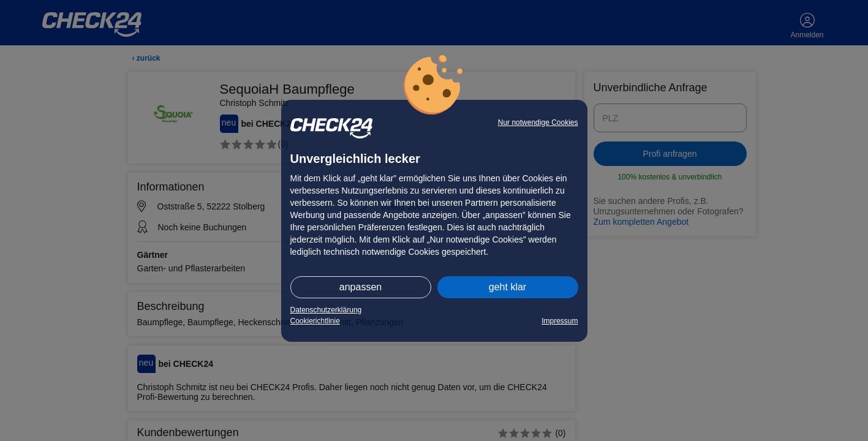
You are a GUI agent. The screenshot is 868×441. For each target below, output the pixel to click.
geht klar (508, 287)
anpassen (360, 287)
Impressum (560, 321)
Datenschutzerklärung (326, 310)
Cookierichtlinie (315, 321)
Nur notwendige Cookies (538, 123)
